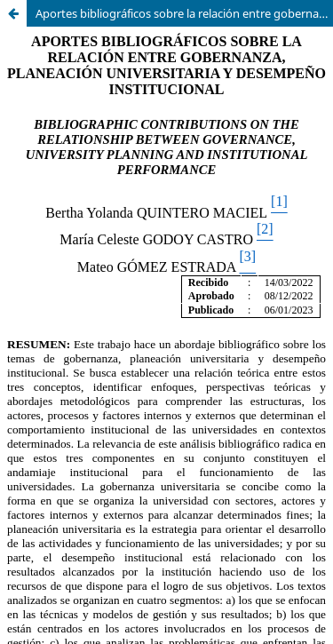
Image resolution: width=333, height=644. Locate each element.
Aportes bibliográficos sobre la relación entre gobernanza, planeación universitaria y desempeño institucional (184, 13)
